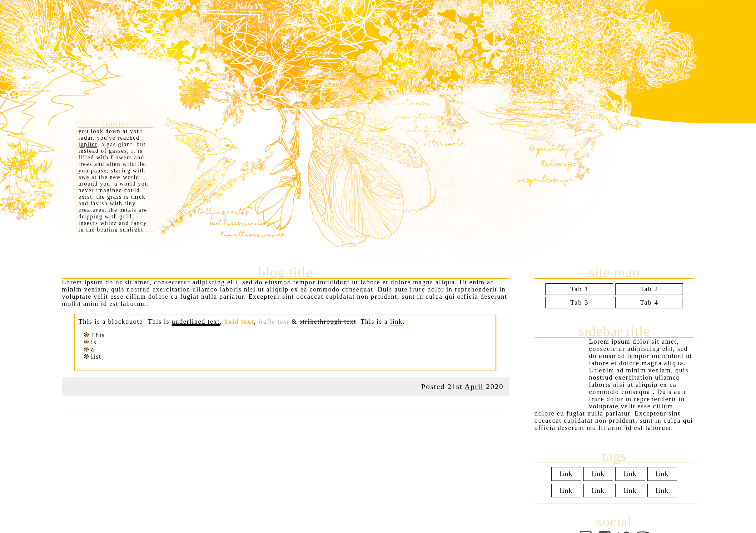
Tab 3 (579, 302)
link (396, 321)
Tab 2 (649, 289)
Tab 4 (649, 302)
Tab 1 (579, 289)
